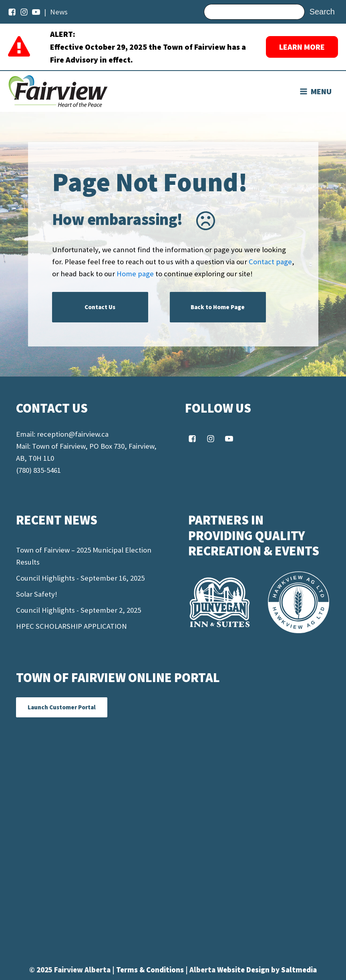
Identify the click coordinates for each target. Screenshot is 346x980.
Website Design (244, 970)
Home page (135, 274)
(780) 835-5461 (38, 470)
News (59, 12)
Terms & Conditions (151, 970)
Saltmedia (299, 970)
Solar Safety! (37, 594)
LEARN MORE (302, 47)
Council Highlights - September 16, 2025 (80, 578)
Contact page (270, 262)
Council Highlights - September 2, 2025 (78, 610)
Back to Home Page (218, 307)
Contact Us (100, 307)
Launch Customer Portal (62, 707)
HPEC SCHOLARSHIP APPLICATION (71, 626)
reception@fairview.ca (73, 434)
